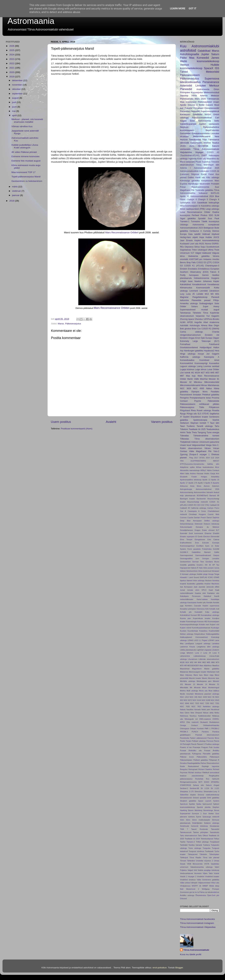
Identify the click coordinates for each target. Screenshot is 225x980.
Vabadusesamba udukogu (201, 867)
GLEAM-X (184, 552)
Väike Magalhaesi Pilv (200, 451)
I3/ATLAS (203, 577)
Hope (202, 237)
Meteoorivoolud (211, 92)
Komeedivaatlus (187, 360)
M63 (204, 662)
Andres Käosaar (197, 473)
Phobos (204, 215)
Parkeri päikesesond (198, 738)
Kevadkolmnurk (199, 284)
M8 (185, 665)
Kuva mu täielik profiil (191, 954)
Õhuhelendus (201, 895)
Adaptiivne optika (187, 467)
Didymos (195, 174)
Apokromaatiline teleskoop (191, 480)
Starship (184, 96)
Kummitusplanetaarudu (201, 628)
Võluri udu (215, 883)
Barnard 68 (214, 495)
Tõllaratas (184, 439)
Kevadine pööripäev (188, 609)
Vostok (216, 873)
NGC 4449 (203, 697)
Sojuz (203, 247)
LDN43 (190, 640)
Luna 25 (190, 294)
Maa (192, 58)
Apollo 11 (185, 196)
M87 (182, 376)
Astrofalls (184, 325)
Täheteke (197, 313)
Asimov (207, 486)
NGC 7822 (196, 706)
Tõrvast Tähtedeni (187, 861)
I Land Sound (193, 577)
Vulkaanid (203, 193)
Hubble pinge (202, 574)
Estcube (206, 543)
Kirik (207, 609)
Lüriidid (200, 294)
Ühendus (199, 319)
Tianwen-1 (185, 221)
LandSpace (189, 643)
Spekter (192, 804)
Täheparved (193, 854)
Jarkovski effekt (213, 587)
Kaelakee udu (213, 593)
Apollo (183, 105)
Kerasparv (185, 114)
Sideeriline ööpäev (188, 795)
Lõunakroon (193, 659)
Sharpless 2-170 (187, 791)
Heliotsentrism (192, 571)
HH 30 (208, 565)
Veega (209, 445)
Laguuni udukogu (188, 366)
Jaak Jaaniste (199, 587)
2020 (12, 72)
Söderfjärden (197, 823)
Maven (204, 678)
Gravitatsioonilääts (201, 133)
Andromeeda (203, 89)
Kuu (183, 46)
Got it (192, 8)
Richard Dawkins (205, 769)
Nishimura (184, 716)
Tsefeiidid (184, 845)
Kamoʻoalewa (202, 599)
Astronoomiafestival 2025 (206, 168)
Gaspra (216, 555)
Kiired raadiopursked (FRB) (192, 209)
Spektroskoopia (200, 420)
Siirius (197, 247)
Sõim (182, 820)
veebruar (17, 191)
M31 (217, 294)
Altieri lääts (185, 473)
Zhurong (184, 319)
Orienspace (185, 728)
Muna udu (203, 691)
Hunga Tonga (214, 574)
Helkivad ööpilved (211, 234)
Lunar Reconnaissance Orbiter (195, 212)
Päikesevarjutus (73, 324)
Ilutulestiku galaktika (195, 584)
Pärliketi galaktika (201, 760)
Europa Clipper (212, 338)
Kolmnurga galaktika (190, 181)
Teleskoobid (195, 140)
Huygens (215, 278)
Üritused (183, 898)
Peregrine (184, 398)
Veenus (184, 65)
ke (193, 892)
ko (196, 892)
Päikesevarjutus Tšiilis (192, 407)
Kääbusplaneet (186, 637)
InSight (183, 281)
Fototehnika (207, 549)
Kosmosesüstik (203, 288)
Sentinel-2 (184, 788)
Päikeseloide (213, 401)
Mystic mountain (187, 694)
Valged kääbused (203, 253)
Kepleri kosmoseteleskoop (207, 240)
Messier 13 (190, 684)
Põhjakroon (214, 407)
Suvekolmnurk (213, 247)
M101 (202, 244)
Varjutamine (186, 152)
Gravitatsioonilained (189, 347)
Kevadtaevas (213, 284)
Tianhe (183, 842)
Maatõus (216, 665)
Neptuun (184, 127)
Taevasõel (215, 829)
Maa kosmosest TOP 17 (23, 172)
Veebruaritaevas (186, 873)
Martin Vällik (193, 379)
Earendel (184, 533)
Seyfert (186, 417)
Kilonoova (201, 609)
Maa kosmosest (188, 102)
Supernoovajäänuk (210, 111)
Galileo (191, 177)
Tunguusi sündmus (196, 851)
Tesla (188, 432)
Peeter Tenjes (186, 741)
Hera (217, 351)
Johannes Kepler (211, 281)
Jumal (182, 590)
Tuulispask (209, 851)
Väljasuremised (204, 883)
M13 (207, 294)
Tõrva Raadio (195, 857)
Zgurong (184, 454)
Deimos (216, 231)
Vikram (208, 448)
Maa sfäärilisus (206, 665)
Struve (217, 810)
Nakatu (183, 709)
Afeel (206, 322)
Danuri (209, 517)
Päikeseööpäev (186, 760)
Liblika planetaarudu (188, 650)
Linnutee (201, 85)
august (16, 98)
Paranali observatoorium (207, 735)
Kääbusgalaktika (213, 634)
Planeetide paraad (201, 300)
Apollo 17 (184, 483)
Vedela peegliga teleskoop (208, 870)
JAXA (183, 146)
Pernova (210, 741)
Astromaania (31, 21)
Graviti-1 (200, 565)
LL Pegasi (203, 640)
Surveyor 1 (197, 813)
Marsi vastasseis (187, 162)
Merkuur (214, 85)
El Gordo (199, 536)
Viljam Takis (208, 873)
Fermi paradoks (194, 549)
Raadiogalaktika (194, 763)
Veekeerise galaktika (199, 256)
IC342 (210, 577)
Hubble (209, 237)
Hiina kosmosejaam (189, 206)
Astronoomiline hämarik (203, 492)
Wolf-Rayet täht (211, 165)
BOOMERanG (202, 495)
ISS (217, 68)
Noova (208, 244)
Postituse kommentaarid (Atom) (77, 429)
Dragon (197, 530)
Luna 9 (216, 653)
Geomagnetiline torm (190, 558)
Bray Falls (191, 262)
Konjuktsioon (207, 181)
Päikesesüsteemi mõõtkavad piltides (200, 404)
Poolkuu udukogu (212, 744)
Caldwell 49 (185, 508)
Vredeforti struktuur (188, 880)
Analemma (214, 322)
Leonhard (194, 291)
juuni (15, 107)
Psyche (198, 401)
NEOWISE (203, 146)
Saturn (215, 54)
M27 (203, 373)
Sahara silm (198, 785)
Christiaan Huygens (197, 514)
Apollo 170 (193, 483)
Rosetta (216, 410)
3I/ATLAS (215, 193)
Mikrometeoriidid (212, 382)
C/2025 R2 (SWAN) (210, 329)
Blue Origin (214, 325)
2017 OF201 (199, 458)
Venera (216, 256)
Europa (183, 234)
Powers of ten (186, 747)
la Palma (201, 892)
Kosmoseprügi (201, 363)
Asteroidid (186, 85)
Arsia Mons (196, 486)
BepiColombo (212, 130)
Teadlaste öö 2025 (197, 429)
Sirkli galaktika (213, 798)
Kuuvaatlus (214, 363)
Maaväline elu (213, 159)
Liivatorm (215, 650)
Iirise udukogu (199, 580)
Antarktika (215, 477)
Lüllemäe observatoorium (209, 659)
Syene (199, 817)
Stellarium (184, 423)
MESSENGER (193, 665)
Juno (192, 146)
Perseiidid (185, 111)
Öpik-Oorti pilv (213, 895)
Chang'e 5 (203, 199)
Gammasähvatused (203, 555)
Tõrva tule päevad (211, 857)
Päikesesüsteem (190, 75)
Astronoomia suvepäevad (206, 225)
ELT (218, 530)
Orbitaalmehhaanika (211, 725)
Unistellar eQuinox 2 (204, 861)
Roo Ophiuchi (213, 779)
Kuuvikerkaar (193, 631)
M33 (208, 373)
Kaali (211, 590)
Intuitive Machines (212, 584)
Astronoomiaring (187, 492)
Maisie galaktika (212, 669)
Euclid (204, 174)
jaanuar (16, 195)
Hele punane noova (211, 568)
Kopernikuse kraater (202, 618)
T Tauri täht (213, 423)
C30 (198, 505)
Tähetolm (203, 854)
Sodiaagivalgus (206, 303)
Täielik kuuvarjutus (210, 221)
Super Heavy (211, 306)
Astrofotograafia (189, 54)
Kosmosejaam (213, 621)
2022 (12, 63)
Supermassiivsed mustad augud (200, 310)
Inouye (201, 354)
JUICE (216, 237)
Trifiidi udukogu (202, 842)
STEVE (205, 414)
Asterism (216, 486)
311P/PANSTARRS (198, 461)
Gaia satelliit (194, 234)
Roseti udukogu (204, 410)
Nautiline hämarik (194, 709)
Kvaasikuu (203, 631)
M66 (213, 662)
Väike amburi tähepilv (189, 883)
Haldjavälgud (205, 347)
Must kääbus (214, 691)
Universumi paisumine (209, 442)
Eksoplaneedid (212, 108)
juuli (14, 102)
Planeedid (186, 89)
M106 (182, 662)
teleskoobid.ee (213, 892)
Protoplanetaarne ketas (200, 398)
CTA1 (207, 505)
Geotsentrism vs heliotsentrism (27, 181)
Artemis (204, 96)
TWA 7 (184, 829)
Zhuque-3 (193, 454)
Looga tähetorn (187, 653)
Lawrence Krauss (187, 647)
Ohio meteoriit (192, 722)
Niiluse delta (208, 713)
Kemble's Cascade (193, 606)
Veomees (198, 873)
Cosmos (183, 517)
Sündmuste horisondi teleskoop (194, 826)
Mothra (183, 691)
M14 (187, 662)
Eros (197, 543)
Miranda (197, 687)
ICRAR (216, 577)
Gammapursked (186, 555)
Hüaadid (183, 577)
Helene (183, 571)
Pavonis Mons (213, 738)
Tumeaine (195, 221)
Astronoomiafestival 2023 (191, 228)
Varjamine (200, 316)
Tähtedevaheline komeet (206, 436)
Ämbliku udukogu (187, 895)
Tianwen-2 (191, 842)
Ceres (204, 511)
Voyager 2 (192, 876)
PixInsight (186, 744)
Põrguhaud (185, 410)
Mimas (204, 385)
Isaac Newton (195, 281)
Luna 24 (207, 653)
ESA (194, 203)
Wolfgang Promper (210, 889)
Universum (185, 253)
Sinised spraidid (199, 798)
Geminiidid (185, 133)
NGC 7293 (205, 703)
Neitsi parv (206, 709)
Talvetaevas (185, 313)
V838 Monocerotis (195, 864)
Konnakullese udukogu (210, 615)
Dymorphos (185, 203)
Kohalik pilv (186, 612)
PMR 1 (207, 728)
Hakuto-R (194, 568)
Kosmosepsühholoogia (189, 624)
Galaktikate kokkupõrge (208, 203)
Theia (194, 432)
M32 (192, 662)
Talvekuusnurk (186, 832)
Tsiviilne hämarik (195, 845)
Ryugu (183, 414)
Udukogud (202, 250)
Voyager (199, 152)
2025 (12, 50)
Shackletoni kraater (199, 417)
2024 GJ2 (210, 458)
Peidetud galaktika (211, 395)
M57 (217, 373)
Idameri (189, 580)
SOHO (207, 782)
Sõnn (188, 820)
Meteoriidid (213, 72)
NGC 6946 (184, 703)
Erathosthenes (186, 543)
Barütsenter (201, 499)
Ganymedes (196, 143)
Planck (193, 744)
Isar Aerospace (186, 587)
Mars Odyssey (186, 675)
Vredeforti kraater (212, 876)
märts (15, 187)
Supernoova (212, 78)
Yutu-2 (216, 451)
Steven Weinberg (195, 810)
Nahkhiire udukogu (211, 706)
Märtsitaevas (213, 385)
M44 (200, 662)
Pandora (205, 732)
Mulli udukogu (192, 691)
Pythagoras (197, 754)
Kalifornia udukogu (190, 357)
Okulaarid (204, 722)
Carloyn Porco (213, 508)
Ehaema (208, 533)
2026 (12, 46)
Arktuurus (184, 486)
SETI (200, 782)
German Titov (198, 562)
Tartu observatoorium (189, 835)
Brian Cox (196, 329)
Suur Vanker (208, 813)
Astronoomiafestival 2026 (207, 489)
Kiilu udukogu (213, 177)
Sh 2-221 (215, 788)
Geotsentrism (185, 562)
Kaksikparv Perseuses (190, 596)
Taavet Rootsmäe (199, 829)
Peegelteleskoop (200, 297)
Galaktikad (204, 51)
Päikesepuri (214, 757)
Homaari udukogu (189, 574)
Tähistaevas (213, 99)
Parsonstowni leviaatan (191, 395)
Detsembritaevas (187, 524)
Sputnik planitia (204, 807)
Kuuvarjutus (197, 92)
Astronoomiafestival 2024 (202, 196)
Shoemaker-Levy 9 (211, 791)
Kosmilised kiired (209, 360)
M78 (182, 665)
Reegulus (184, 769)
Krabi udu (201, 159)
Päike (183, 58)
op (206, 892)
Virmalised (198, 108)
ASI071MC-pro (196, 259)
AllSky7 (203, 470)
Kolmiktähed (185, 615)
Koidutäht (198, 612)
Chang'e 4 (192, 199)
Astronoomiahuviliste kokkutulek (194, 171)
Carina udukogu (191, 332)
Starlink (216, 420)
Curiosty (207, 231)
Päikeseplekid (205, 102)
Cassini (209, 105)
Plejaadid (195, 111)
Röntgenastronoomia (188, 782)
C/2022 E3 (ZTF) (204, 262)
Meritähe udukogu (188, 681)
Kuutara (183, 631)
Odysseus (189, 247)
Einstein (184, 269)
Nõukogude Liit (191, 719)
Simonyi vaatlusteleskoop (208, 795)
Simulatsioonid (186, 798)
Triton (194, 250)
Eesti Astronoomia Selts (204, 121)
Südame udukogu (212, 823)
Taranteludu (214, 832)
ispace (191, 319)
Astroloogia (195, 325)
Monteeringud (214, 687)
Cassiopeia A (193, 511)
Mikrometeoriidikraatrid (190, 385)
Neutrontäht (205, 184)
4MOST (216, 461)
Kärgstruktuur (200, 634)
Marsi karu (198, 675)
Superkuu (206, 162)
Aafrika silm (213, 464)
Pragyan (205, 747)
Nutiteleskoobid (204, 716)
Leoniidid (204, 291)
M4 (196, 662)
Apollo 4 (201, 483)
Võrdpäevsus (185, 886)
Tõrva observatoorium (207, 439)
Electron (207, 536)
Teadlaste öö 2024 (192, 839)
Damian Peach (200, 517)
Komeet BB (195, 615)
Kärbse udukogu (187, 634)
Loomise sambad (211, 366)
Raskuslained (193, 766)
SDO (211, 215)
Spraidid (202, 218)
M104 (197, 373)
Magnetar (184, 297)
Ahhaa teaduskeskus (205, 467)
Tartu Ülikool (203, 835)
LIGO (196, 640)
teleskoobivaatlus (190, 82)
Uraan (216, 102)
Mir (191, 687)
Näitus (209, 388)
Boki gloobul (186, 329)
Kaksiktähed (185, 284)
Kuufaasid (184, 244)
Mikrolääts (184, 687)
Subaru (195, 306)
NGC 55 (211, 697)
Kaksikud (207, 596)
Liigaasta (208, 650)
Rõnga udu (192, 414)
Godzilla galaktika (187, 565)
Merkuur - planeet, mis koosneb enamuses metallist (27, 121)
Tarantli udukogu (205, 426)
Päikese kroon (187, 757)
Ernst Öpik (200, 338)
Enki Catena (213, 539)
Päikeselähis (202, 757)
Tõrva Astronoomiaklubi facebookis (197, 919)
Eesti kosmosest (196, 533)
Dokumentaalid (186, 527)
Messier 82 (186, 382)
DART (204, 155)
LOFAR (211, 640)
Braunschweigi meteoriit (197, 502)
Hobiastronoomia (201, 278)
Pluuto (198, 162)
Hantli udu (200, 177)
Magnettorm (197, 669)
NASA (208, 114)
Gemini (205, 275)
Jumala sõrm (193, 590)
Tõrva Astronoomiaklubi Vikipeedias (198, 927)
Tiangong (202, 432)
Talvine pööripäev (201, 832)
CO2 (202, 505)
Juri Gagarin (213, 354)
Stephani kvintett (198, 423)
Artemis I (185, 168)
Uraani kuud (185, 445)
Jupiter (205, 54)
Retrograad (193, 769)
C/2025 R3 (192, 505)
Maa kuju (191, 376)
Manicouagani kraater (198, 672)
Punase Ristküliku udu (191, 750)
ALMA (183, 322)
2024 (12, 55)
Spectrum (184, 804)
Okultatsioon (214, 722)
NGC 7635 (185, 706)
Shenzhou (199, 791)
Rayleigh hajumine (210, 766)
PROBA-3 (184, 732)
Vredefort (201, 876)
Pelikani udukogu (199, 741)
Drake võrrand (208, 530)
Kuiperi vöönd (186, 628)
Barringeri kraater (187, 499)
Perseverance (211, 82)
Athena (204, 325)
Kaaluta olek (200, 593)
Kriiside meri (204, 624)
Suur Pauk (213, 218)
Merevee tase (214, 678)
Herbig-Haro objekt (189, 237)
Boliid (202, 105)
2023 (12, 59)
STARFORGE (185, 785)
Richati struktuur (195, 772)
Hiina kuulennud (205, 571)
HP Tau (216, 565)
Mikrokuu (198, 382)
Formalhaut (185, 344)
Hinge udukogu (188, 354)
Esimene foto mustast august (26, 161)
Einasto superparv (187, 536)
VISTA (207, 864)
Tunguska (207, 848)
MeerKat (204, 379)
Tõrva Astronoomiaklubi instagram (197, 923)
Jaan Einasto (186, 240)
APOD (190, 322)
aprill (15, 115)
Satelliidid (197, 114)
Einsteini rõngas (187, 338)
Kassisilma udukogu (210, 206)
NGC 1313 (184, 697)
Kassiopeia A (212, 357)
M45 (212, 373)
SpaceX (209, 68)
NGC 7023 (194, 703)
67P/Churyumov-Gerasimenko (192, 464)
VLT (192, 253)
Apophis (216, 483)
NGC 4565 (198, 388)
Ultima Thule (213, 250)
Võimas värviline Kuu (22, 126)
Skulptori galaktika (188, 801)
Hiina (194, 96)
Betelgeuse (209, 228)
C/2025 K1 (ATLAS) (194, 266)
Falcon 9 (215, 272)
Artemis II (193, 105)
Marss (61, 324)
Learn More (178, 8)
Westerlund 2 (193, 889)
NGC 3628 (185, 388)
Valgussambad (198, 445)
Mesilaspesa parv (204, 681)
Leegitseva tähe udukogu (208, 647)
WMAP (205, 886)
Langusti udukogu (203, 643)
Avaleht (111, 422)
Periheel (195, 215)
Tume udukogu (195, 848)
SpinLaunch (207, 804)
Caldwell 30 (214, 505)
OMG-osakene (205, 719)
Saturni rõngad (212, 785)
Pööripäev (185, 92)
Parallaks (215, 392)
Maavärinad (185, 669)
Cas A (183, 511)
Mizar (204, 687)
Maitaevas (184, 672)
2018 (12, 201)
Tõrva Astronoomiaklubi (206, 149)
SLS (199, 414)
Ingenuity (192, 159)
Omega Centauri (189, 725)
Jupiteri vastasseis (209, 124)
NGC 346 (193, 697)
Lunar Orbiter (213, 369)
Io (199, 206)
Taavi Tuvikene (187, 426)
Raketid (188, 108)
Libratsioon (214, 291)
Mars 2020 (200, 99)
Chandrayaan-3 (212, 266)
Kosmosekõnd (186, 363)
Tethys (217, 839)
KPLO (204, 590)
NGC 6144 (197, 700)
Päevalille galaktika (211, 754)
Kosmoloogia (191, 621)
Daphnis (216, 517)
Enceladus (193, 269)
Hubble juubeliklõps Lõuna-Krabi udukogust (25, 146)
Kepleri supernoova (211, 606)
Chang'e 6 (214, 199)
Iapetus (183, 580)
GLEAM (216, 549)
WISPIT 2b (196, 886)
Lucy (182, 294)
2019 (12, 77)
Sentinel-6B (194, 788)
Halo (201, 568)
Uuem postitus (61, 422)
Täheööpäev (214, 854)
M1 (193, 373)
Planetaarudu (187, 99)
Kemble (209, 602)
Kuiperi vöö (214, 624)
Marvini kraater (195, 678)
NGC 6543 (215, 700)
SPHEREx (215, 782)
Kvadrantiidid (214, 631)
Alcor (217, 467)
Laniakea (215, 643)
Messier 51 (214, 684)
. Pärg (190, 458)
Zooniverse (184, 892)
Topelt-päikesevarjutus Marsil (26, 177)
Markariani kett (213, 672)
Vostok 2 (184, 876)
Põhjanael (213, 760)
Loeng (200, 366)
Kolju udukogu (212, 612)
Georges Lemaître (211, 558)
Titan (204, 140)
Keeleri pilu (201, 602)
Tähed (184, 72)
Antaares (207, 259)
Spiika (199, 804)
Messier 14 (202, 684)
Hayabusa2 (209, 351)
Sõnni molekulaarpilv (201, 820)
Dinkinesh (199, 524)
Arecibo (216, 259)
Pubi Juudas (214, 747)
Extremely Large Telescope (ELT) (200, 341)
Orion (216, 89)
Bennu (183, 262)
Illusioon (208, 580)
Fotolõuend (214, 344)
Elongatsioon (200, 539)
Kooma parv (185, 618)
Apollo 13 (206, 480)
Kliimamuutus (186, 288)
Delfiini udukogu (212, 521)
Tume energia (213, 432)
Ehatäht (216, 533)
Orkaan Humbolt (197, 728)
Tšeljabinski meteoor (189, 442)
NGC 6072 (188, 700)
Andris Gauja (210, 473)
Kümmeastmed (202, 637)
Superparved (185, 813)
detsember (18, 80)
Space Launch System (209, 801)
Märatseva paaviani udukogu (207, 694)
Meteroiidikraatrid (202, 136)
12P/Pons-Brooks (211, 319)
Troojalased (214, 842)
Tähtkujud (184, 857)
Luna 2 (198, 653)
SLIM (217, 215)
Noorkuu (193, 716)
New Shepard (196, 713)
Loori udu (194, 244)
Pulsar (183, 187)
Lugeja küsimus (187, 369)
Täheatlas (184, 436)
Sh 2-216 (205, 788)
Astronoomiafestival (202, 118)
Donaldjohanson (186, 530)
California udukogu (199, 508)
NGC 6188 (206, 700)
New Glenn (185, 713)
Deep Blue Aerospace (191, 521)
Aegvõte (198, 322)
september (18, 94)
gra (191, 892)
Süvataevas (214, 826)
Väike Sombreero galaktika (208, 880)
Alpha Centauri (213, 470)
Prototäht (215, 184)
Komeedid (203, 58)
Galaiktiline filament (201, 552)
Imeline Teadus (211, 143)
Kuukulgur (215, 628)
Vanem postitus (162, 422)
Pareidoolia (184, 738)
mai (14, 111)
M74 (217, 662)
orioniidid (184, 259)
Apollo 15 (215, 480)
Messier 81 (214, 379)
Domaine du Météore (207, 527)
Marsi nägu (209, 675)
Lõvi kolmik (185, 373)
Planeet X (201, 744)
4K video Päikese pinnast (24, 152)
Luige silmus (201, 369)
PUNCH (195, 732)
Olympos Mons (199, 392)
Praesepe (196, 747)
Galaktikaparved (188, 124)
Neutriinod (215, 709)
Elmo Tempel (186, 539)
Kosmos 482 (202, 621)
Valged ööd (192, 870)
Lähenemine (185, 656)
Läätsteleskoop (200, 656)
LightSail (200, 650)
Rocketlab (199, 779)
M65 (208, 662)
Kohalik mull (214, 609)
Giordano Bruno (212, 562)
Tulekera (206, 845)
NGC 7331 (215, 703)
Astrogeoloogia (186, 489)
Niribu (217, 713)
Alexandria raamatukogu (190, 470)
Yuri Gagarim (213, 316)
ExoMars (200, 546)
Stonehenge (208, 810)
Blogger (179, 968)
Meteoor (215, 96)
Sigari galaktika (188, 218)
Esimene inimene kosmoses (25, 156)
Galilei (217, 552)
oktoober (17, 89)
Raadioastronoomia (200, 187)
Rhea (193, 410)
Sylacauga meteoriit (211, 817)
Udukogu (184, 225)
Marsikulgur (193, 184)
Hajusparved (185, 568)
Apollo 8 (208, 483)
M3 (212, 294)
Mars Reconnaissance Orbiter (121, 232)
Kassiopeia (192, 602)
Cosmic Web (213, 514)
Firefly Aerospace (189, 275)
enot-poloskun (160, 968)
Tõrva (199, 165)
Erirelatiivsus (204, 269)
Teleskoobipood (207, 839)
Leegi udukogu (212, 209)
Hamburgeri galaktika (193, 351)
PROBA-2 (215, 728)
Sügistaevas (185, 250)
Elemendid (215, 536)
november (17, 85)
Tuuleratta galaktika (204, 190)
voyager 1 (205, 454)
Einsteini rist (212, 335)
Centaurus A (196, 231)
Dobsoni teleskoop (211, 524)
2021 (12, 68)
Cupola (190, 517)
